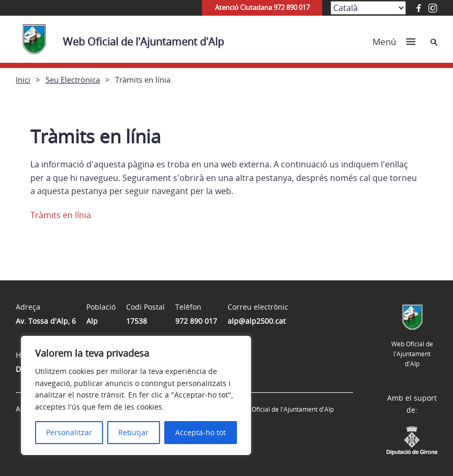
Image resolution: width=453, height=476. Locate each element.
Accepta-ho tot (201, 432)
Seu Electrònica (73, 80)
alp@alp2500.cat (257, 321)
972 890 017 (196, 321)
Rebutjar (133, 432)
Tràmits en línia (61, 215)
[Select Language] (368, 8)
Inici (23, 80)
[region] (136, 395)
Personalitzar (69, 432)
